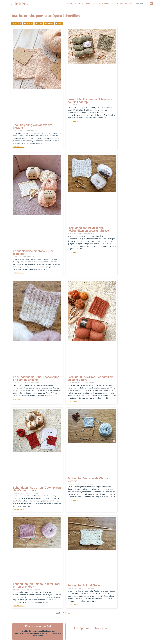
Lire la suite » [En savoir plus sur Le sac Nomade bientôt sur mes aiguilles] (18, 273)
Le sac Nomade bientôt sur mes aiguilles (33, 252)
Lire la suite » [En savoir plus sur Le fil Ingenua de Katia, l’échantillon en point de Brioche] (18, 399)
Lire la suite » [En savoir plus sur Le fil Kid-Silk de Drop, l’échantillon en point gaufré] (73, 401)
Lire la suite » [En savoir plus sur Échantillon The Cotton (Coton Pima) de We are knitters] (18, 509)
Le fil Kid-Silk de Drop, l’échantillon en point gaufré (90, 378)
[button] (17, 23)
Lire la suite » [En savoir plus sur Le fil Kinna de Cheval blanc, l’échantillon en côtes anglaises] (73, 252)
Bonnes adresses (124, 4)
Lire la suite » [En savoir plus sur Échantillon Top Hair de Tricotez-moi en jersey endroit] (18, 606)
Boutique (79, 4)
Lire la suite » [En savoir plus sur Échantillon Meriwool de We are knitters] (73, 500)
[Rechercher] (151, 4)
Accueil (69, 4)
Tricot (88, 4)
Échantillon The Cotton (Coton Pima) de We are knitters (37, 489)
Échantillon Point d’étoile (84, 585)
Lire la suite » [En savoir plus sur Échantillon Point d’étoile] (73, 605)
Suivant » (72, 613)
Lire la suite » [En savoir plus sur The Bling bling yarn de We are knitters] (18, 147)
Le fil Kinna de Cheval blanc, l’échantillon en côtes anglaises (88, 229)
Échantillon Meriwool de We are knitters (88, 479)
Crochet (106, 4)
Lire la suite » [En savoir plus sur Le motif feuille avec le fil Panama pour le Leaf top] (73, 121)
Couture (96, 4)
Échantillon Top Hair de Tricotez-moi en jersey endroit (37, 585)
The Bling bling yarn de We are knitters (33, 126)
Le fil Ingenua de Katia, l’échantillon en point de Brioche (36, 378)
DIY (113, 4)
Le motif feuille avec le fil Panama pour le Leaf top (90, 100)
